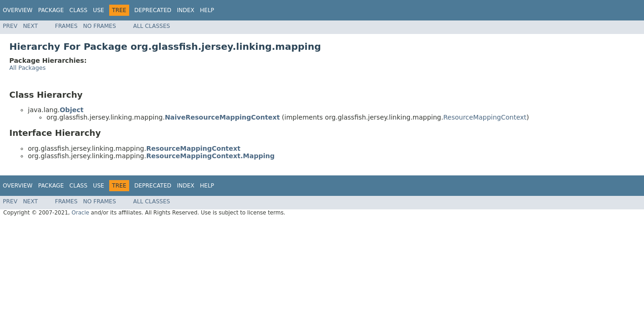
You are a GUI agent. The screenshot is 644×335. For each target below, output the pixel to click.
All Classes (152, 26)
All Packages (27, 68)
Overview (18, 10)
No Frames (100, 26)
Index (186, 10)
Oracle (80, 213)
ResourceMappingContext (485, 117)
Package (51, 10)
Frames (66, 26)
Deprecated (153, 10)
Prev (10, 26)
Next (30, 26)
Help (207, 10)
